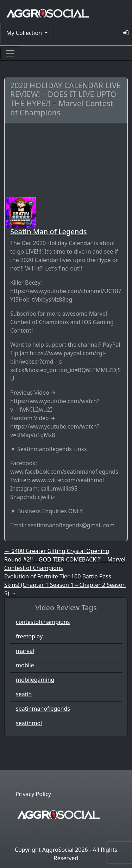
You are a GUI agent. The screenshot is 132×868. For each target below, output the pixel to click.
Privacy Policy (33, 794)
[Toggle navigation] (10, 53)
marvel (25, 651)
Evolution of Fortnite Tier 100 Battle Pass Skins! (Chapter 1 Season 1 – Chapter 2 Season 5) (65, 585)
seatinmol (29, 723)
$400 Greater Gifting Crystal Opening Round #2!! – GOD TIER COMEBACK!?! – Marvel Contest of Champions (65, 559)
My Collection (25, 33)
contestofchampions (43, 622)
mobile (25, 665)
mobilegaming (35, 680)
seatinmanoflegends (43, 709)
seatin (24, 694)
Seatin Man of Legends (49, 232)
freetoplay (29, 636)
